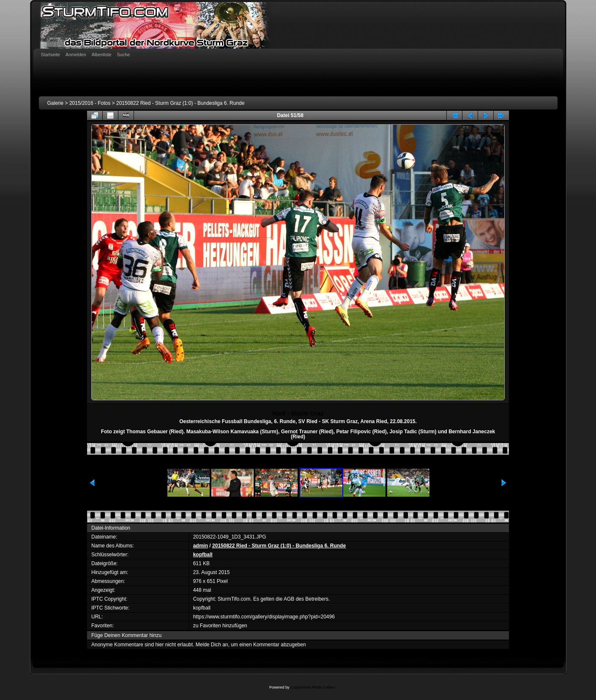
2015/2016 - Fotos (90, 103)
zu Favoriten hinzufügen (220, 626)
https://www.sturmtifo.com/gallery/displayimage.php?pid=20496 (264, 617)
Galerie (56, 103)
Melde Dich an (212, 645)
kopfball (203, 555)
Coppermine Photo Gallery (313, 687)
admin (201, 546)
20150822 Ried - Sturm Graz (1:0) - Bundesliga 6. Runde (180, 103)
